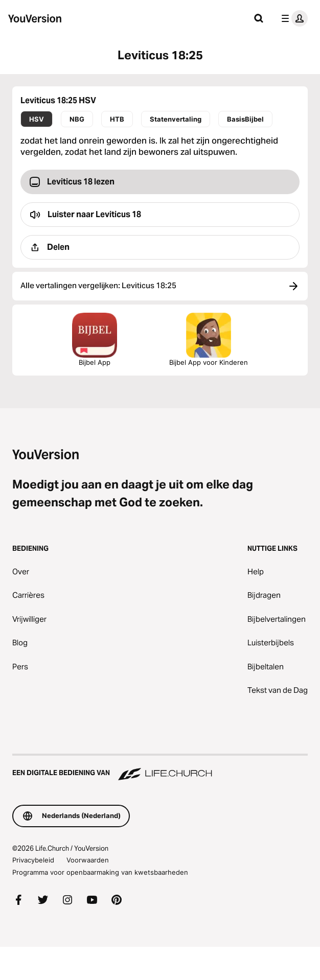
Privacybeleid (33, 860)
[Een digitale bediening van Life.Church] (160, 768)
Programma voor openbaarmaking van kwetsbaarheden (100, 872)
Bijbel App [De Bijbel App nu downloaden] (95, 340)
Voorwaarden (88, 860)
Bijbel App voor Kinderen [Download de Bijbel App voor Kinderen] (209, 340)
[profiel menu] (292, 18)
